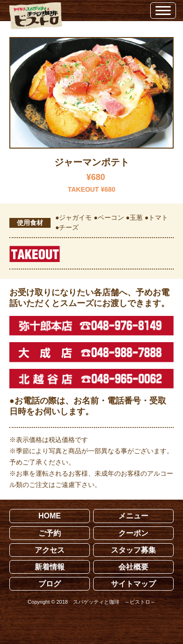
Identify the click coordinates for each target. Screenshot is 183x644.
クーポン (133, 533)
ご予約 (50, 533)
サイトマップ (133, 584)
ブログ (50, 584)
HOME (50, 516)
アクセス (50, 550)
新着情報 (50, 567)
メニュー (133, 516)
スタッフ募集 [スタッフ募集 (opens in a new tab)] (133, 550)
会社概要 (133, 567)
